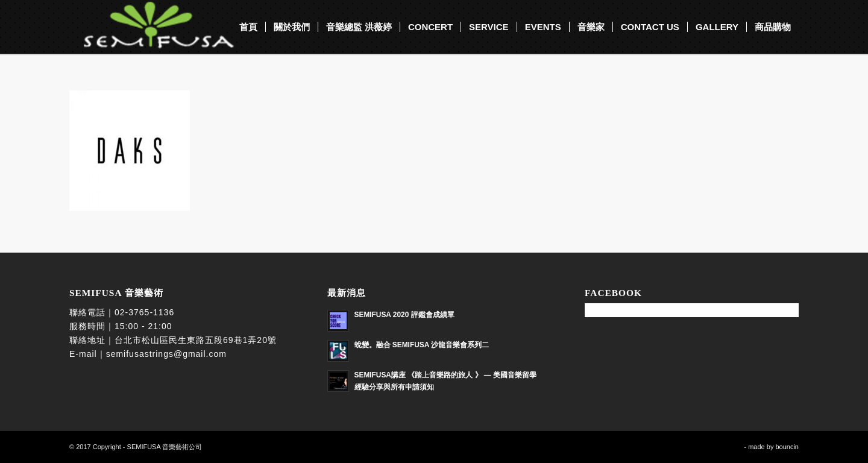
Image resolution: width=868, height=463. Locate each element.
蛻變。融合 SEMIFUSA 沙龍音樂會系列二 (422, 345)
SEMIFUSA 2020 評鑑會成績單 (404, 315)
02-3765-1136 (144, 312)
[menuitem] (248, 27)
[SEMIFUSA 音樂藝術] (153, 27)
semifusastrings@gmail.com (166, 354)
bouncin (787, 447)
